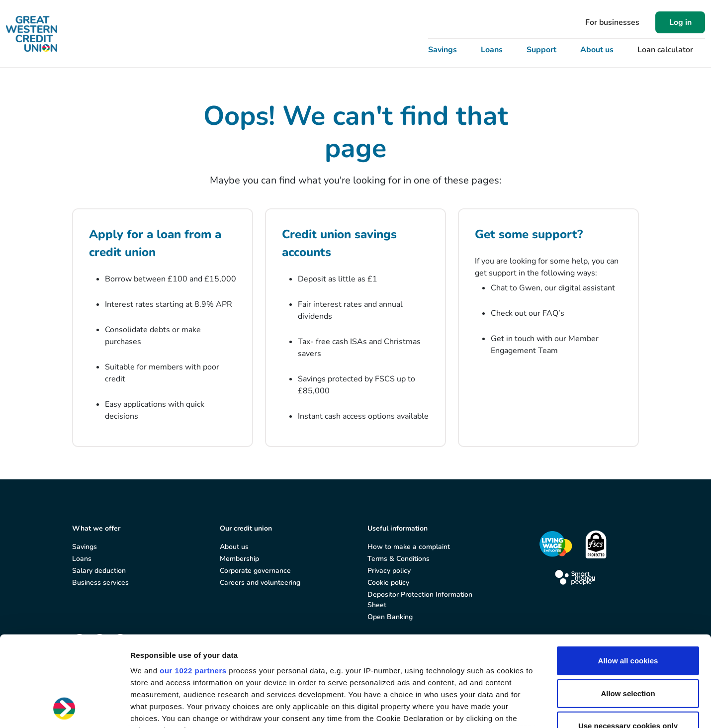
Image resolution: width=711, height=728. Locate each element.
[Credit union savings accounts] (355, 328)
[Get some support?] (548, 328)
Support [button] (541, 50)
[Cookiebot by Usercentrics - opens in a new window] (64, 709)
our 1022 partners (193, 586)
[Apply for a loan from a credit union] (163, 328)
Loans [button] (492, 50)
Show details (522, 708)
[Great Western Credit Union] (32, 34)
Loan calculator (665, 50)
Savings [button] (443, 50)
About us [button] (597, 50)
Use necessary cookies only (628, 641)
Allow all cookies (628, 576)
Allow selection (628, 608)
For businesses (612, 22)
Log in (680, 22)
